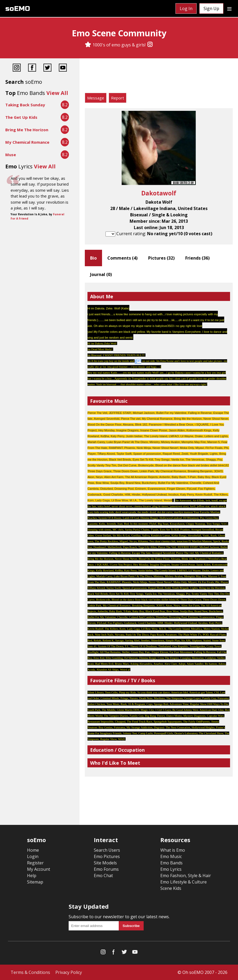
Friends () (197, 258)
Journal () (101, 274)
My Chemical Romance (27, 142)
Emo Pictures (107, 856)
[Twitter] (47, 68)
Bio (93, 258)
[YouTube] (63, 68)
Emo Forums (106, 869)
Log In (186, 8)
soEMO (18, 9)
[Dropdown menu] (229, 8)
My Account (39, 869)
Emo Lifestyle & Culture (184, 882)
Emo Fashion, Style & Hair (186, 876)
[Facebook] (32, 68)
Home (33, 850)
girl (138, 360)
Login (33, 856)
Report (118, 98)
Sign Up (211, 8)
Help (32, 876)
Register (35, 863)
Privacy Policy (69, 972)
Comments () (122, 258)
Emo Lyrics (171, 869)
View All (57, 93)
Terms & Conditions (30, 972)
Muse (11, 155)
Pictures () (161, 258)
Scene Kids (171, 888)
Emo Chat (103, 876)
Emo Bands (171, 863)
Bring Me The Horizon (27, 130)
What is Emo (173, 850)
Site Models (105, 863)
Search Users (107, 850)
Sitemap (35, 882)
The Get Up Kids (21, 117)
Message (96, 98)
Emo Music (171, 856)
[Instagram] (150, 45)
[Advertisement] (159, 77)
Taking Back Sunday (25, 105)
